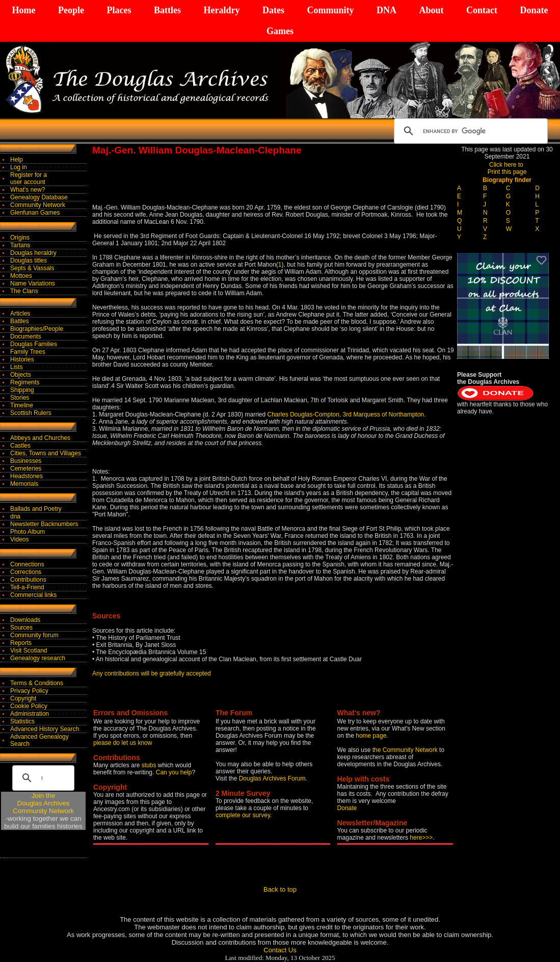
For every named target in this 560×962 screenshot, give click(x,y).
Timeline (22, 405)
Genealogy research (38, 658)
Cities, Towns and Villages (46, 453)
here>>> (421, 838)
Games (280, 31)
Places (119, 10)
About (431, 10)
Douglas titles (29, 261)
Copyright (23, 698)
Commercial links (33, 595)
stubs (150, 765)
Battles (167, 10)
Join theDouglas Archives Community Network (43, 803)
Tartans (20, 245)
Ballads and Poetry (36, 509)
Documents (26, 336)
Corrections (26, 572)
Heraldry (221, 10)
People (71, 10)
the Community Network (406, 750)
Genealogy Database (39, 197)
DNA (386, 10)
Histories (22, 359)
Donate (534, 10)
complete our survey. (244, 815)
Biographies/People (37, 329)
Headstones (26, 476)
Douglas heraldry (33, 253)
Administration (30, 714)
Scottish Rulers (31, 413)
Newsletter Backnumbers (44, 524)
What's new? (28, 190)
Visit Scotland (29, 651)
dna (15, 516)
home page (371, 736)
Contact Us (280, 950)
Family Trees (28, 352)
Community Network (38, 205)
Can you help (174, 772)
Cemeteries (26, 469)
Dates (273, 10)
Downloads (25, 620)
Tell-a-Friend (27, 587)
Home (24, 10)
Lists (17, 367)
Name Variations (33, 283)
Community (330, 10)
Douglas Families (34, 344)
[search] (469, 131)
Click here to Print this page (507, 168)
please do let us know (123, 743)
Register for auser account (29, 178)
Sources (21, 628)
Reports (21, 643)
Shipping (22, 390)
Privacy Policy (29, 691)
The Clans (24, 291)
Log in (19, 167)
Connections (27, 564)
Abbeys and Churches (40, 438)
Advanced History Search (45, 729)
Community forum (34, 635)
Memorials (24, 484)
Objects (21, 375)
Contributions (28, 580)
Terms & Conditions (37, 683)
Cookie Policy (29, 706)
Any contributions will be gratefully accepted (152, 673)
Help (17, 160)
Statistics (22, 721)
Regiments (25, 382)
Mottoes (21, 276)
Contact (482, 10)
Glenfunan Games (35, 213)
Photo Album (28, 532)
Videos (19, 539)
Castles (20, 446)
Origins (20, 238)
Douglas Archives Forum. (273, 778)
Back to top (280, 889)
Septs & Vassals (32, 268)
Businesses (26, 461)
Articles (20, 314)
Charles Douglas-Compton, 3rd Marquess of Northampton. (347, 414)
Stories (20, 398)
